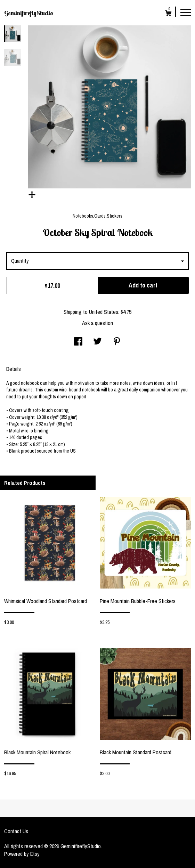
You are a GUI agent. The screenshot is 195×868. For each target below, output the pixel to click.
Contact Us (16, 831)
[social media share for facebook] (78, 342)
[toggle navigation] (186, 12)
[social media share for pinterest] (117, 342)
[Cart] (168, 14)
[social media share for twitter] (97, 342)
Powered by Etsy (22, 854)
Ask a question (97, 323)
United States (104, 312)
